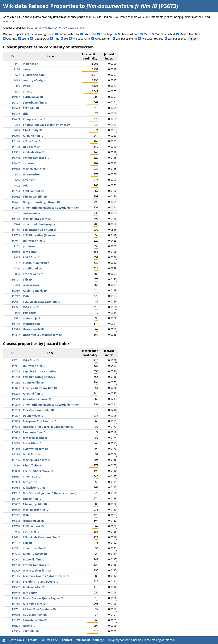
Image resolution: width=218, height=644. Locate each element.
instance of (30, 64)
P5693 (16, 432)
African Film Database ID (39, 609)
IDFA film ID (31, 307)
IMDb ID (28, 86)
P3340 (16, 449)
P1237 (16, 493)
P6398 (16, 329)
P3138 (16, 147)
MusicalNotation (190, 34)
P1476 (16, 114)
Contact (67, 640)
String (25, 39)
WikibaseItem (103, 39)
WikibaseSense (177, 39)
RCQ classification (35, 615)
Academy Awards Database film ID (46, 576)
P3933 (16, 476)
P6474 (16, 443)
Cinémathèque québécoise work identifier (51, 208)
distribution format (36, 263)
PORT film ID (31, 257)
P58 (18, 174)
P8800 (16, 421)
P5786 (16, 219)
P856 (17, 274)
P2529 (16, 108)
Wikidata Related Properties (40, 6)
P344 (17, 224)
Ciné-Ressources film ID (38, 410)
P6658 (16, 615)
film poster (30, 482)
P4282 (16, 382)
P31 (18, 64)
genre (27, 69)
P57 (18, 91)
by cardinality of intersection (45, 28)
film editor (30, 252)
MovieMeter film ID (36, 169)
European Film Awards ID (40, 421)
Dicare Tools (16, 640)
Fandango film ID (34, 432)
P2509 (16, 570)
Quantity (12, 39)
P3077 (16, 388)
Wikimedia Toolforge (90, 640)
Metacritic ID (31, 324)
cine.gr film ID (32, 499)
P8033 (16, 598)
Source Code (50, 640)
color (26, 185)
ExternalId (90, 34)
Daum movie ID (33, 416)
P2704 (16, 191)
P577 (17, 75)
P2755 (16, 230)
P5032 (16, 197)
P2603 (16, 119)
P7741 (16, 307)
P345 (17, 86)
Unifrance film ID (34, 241)
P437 (17, 263)
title (26, 114)
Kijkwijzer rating (34, 488)
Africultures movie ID (37, 399)
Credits (33, 640)
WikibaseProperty (152, 39)
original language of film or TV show (47, 125)
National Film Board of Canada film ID (48, 427)
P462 (17, 185)
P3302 (16, 335)
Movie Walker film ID (37, 570)
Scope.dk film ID (34, 559)
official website (33, 274)
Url (66, 39)
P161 (17, 213)
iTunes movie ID (34, 329)
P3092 (16, 438)
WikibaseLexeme (126, 39)
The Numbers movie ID (38, 471)
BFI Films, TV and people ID (41, 582)
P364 (17, 125)
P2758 (16, 235)
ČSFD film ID (31, 108)
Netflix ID (29, 626)
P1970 (16, 169)
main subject (31, 318)
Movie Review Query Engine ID (43, 598)
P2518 (16, 559)
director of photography (39, 224)
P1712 (16, 324)
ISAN (26, 296)
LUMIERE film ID (34, 382)
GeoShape (107, 34)
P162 (17, 246)
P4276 (16, 208)
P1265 (16, 136)
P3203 (16, 410)
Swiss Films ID (32, 443)
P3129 (16, 499)
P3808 (16, 471)
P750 (17, 268)
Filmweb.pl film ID (35, 197)
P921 (17, 318)
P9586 (16, 291)
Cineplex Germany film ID (40, 388)
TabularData (41, 39)
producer (29, 246)
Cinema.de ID (32, 476)
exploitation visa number (40, 230)
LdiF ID (27, 279)
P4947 (16, 97)
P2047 (16, 163)
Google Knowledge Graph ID (41, 202)
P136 (17, 69)
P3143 (16, 141)
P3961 (16, 241)
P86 (18, 313)
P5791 (16, 548)
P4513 (16, 399)
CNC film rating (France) (39, 235)
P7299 (16, 454)
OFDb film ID (31, 147)
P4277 (16, 416)
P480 (17, 130)
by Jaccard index (74, 28)
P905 (17, 257)
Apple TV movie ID (35, 291)
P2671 (16, 202)
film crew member (35, 438)
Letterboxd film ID (35, 103)
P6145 (16, 576)
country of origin (34, 80)
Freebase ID (31, 180)
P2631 (16, 302)
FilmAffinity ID (33, 130)
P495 (17, 80)
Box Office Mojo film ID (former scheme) (50, 493)
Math (147, 34)
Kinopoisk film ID (34, 119)
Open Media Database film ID (42, 335)
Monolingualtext (165, 34)
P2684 (16, 488)
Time (56, 39)
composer (29, 313)
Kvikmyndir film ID (35, 449)
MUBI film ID (31, 454)
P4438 (16, 582)
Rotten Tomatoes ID (36, 158)
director (28, 91)
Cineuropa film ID (35, 548)
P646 (17, 180)
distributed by (32, 268)
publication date (34, 75)
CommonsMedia (69, 34)
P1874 (16, 626)
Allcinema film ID (34, 604)
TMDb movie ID (33, 97)
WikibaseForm (81, 39)
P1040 (16, 252)
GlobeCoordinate (129, 34)
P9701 (16, 609)
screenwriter (31, 174)
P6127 (16, 103)
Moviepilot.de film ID (37, 219)
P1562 (16, 152)
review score (31, 285)
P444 (17, 285)
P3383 (16, 482)
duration (29, 163)
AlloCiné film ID (33, 136)
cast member (32, 213)
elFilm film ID (32, 141)
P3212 (16, 296)
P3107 (16, 279)
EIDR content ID (33, 191)
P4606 (16, 427)
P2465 (16, 604)
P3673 (94, 17)
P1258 (16, 158)
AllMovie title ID (34, 152)
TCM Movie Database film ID (42, 302)
